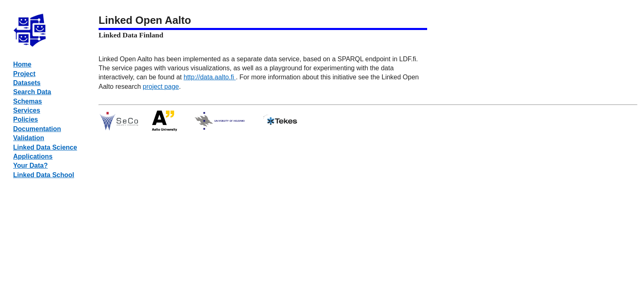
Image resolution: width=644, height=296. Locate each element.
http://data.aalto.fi (210, 77)
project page (161, 87)
